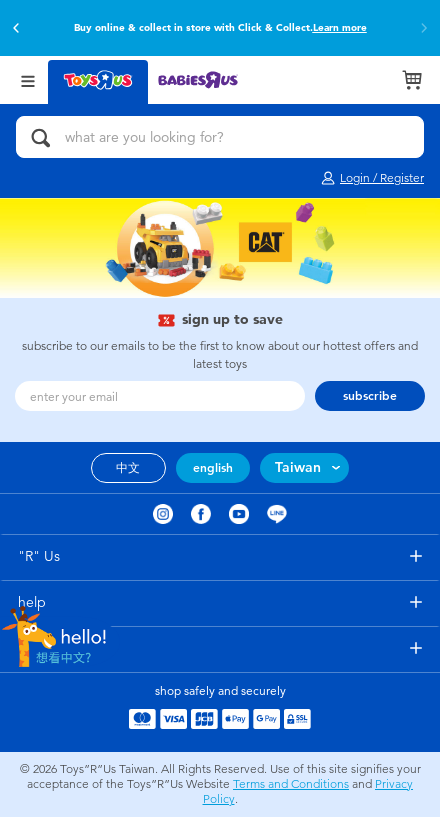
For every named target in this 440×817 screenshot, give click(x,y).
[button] (16, 28)
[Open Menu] (28, 79)
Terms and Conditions (291, 784)
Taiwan (298, 467)
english (213, 468)
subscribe (370, 396)
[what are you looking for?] (220, 137)
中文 (128, 468)
